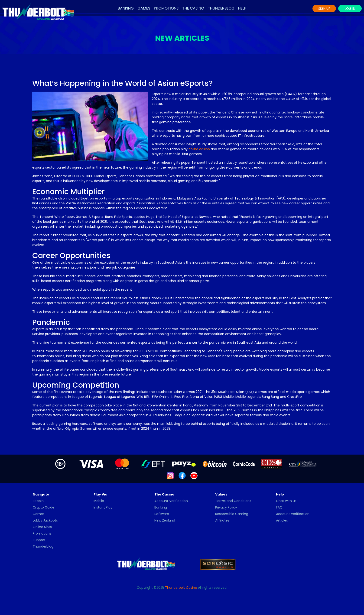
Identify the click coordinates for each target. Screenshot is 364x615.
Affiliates (222, 520)
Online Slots (42, 527)
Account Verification (171, 501)
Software (162, 514)
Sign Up (324, 9)
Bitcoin (38, 501)
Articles (282, 520)
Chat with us (286, 501)
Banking (126, 8)
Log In (350, 9)
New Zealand (165, 520)
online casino (199, 149)
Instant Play (103, 507)
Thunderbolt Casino (181, 588)
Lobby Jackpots (45, 520)
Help (242, 8)
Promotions (166, 8)
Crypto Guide (44, 507)
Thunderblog (221, 8)
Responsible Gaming (232, 514)
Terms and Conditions (233, 501)
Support (39, 540)
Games (144, 8)
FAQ (279, 507)
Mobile (99, 501)
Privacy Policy (226, 507)
